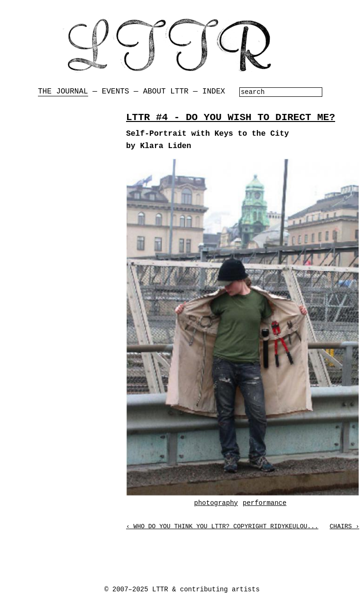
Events (116, 92)
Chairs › (345, 527)
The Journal (63, 92)
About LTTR (166, 92)
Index (214, 92)
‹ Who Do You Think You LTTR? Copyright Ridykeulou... (222, 527)
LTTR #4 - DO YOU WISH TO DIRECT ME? (231, 117)
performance (264, 503)
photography (216, 503)
